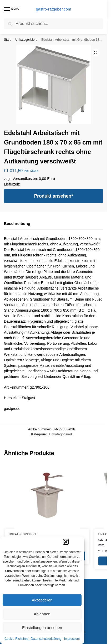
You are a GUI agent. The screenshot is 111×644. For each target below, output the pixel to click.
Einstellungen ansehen (42, 628)
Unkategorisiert (26, 40)
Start (7, 40)
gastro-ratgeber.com (53, 9)
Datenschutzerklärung (46, 639)
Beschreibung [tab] (17, 223)
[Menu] (12, 9)
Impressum (72, 639)
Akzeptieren (42, 600)
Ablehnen (42, 614)
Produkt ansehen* (53, 196)
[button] (66, 542)
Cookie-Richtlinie (16, 639)
